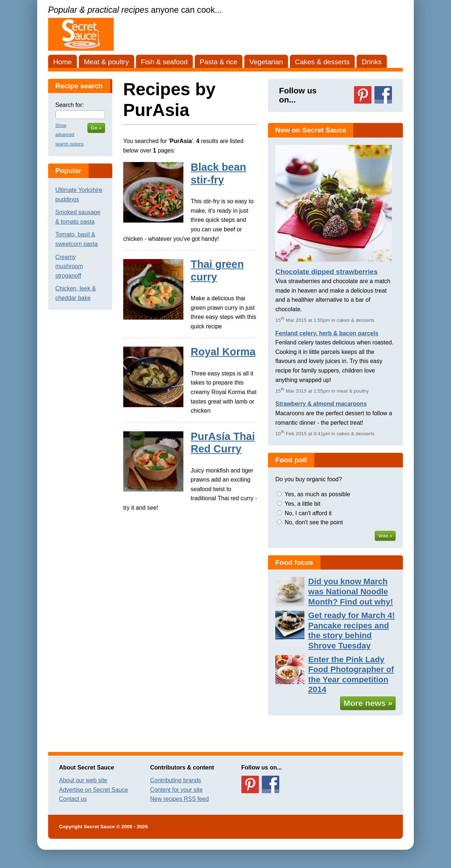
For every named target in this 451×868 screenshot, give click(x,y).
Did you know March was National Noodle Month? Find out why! (351, 591)
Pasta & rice (219, 62)
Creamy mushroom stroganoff (69, 266)
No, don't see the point (314, 522)
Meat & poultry (106, 62)
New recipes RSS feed (180, 799)
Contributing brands (176, 780)
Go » (96, 128)
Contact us (73, 799)
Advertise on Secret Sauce (94, 790)
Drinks (372, 62)
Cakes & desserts (322, 62)
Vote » (385, 536)
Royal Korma (223, 352)
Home (63, 62)
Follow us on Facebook (383, 95)
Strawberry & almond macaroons (321, 404)
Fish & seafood (164, 62)
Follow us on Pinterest (363, 95)
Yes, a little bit (302, 504)
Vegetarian (266, 62)
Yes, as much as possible (317, 494)
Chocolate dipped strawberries (326, 272)
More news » (368, 703)
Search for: (70, 105)
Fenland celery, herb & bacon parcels (327, 333)
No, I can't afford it (308, 513)
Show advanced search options (70, 135)
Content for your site (176, 790)
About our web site (83, 780)
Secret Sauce (99, 827)
